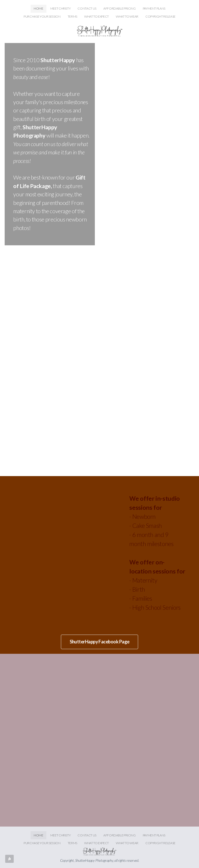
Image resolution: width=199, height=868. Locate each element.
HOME (38, 8)
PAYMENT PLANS (154, 8)
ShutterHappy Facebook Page (100, 642)
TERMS (72, 16)
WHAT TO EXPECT (97, 16)
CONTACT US (87, 8)
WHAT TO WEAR (127, 16)
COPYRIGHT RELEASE (160, 16)
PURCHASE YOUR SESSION (42, 16)
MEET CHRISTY (61, 8)
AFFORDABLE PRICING (120, 8)
